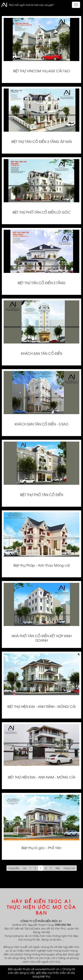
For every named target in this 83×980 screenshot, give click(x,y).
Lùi (24, 868)
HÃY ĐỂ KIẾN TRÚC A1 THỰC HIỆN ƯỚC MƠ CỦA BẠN (41, 907)
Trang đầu (14, 868)
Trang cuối (69, 868)
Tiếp (58, 868)
